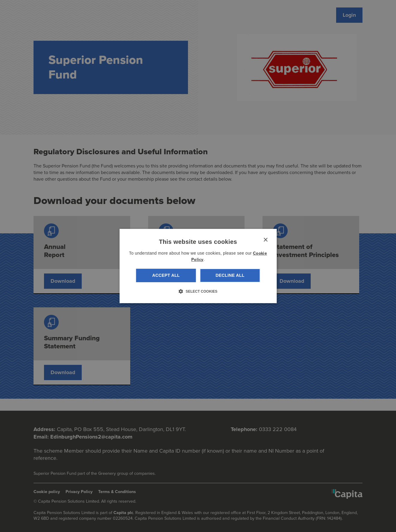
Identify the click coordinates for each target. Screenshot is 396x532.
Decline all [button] (230, 275)
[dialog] (198, 266)
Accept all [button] (166, 275)
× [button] (265, 240)
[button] (198, 291)
